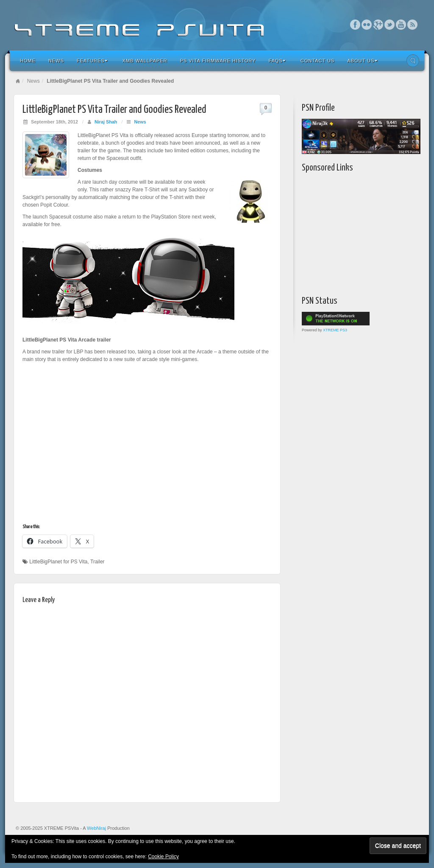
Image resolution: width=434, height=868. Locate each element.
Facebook (355, 25)
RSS (413, 25)
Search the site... (413, 61)
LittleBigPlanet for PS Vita (58, 562)
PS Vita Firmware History (218, 61)
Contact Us (318, 61)
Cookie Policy (163, 857)
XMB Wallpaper (145, 61)
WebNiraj (96, 828)
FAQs (277, 61)
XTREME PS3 (335, 330)
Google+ (378, 25)
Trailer (97, 562)
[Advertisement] (355, 232)
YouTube (401, 25)
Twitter (390, 25)
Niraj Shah (106, 122)
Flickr (367, 25)
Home (28, 61)
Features (92, 61)
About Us (362, 61)
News (56, 61)
